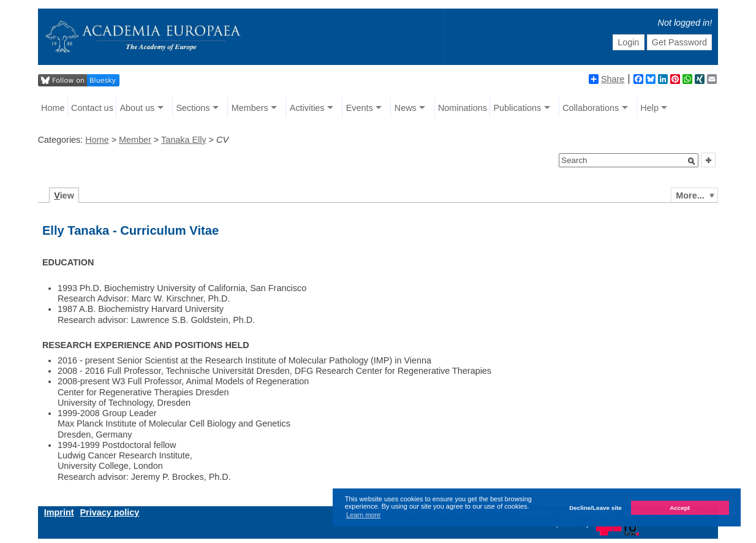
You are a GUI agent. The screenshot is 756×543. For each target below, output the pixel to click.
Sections (193, 108)
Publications (518, 108)
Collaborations (591, 108)
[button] (692, 161)
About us (137, 108)
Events (360, 108)
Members (250, 108)
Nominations (463, 108)
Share (607, 79)
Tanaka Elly (184, 140)
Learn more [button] (363, 515)
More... (690, 196)
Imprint (59, 512)
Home (53, 108)
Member (135, 140)
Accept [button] (680, 508)
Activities (307, 108)
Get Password (679, 42)
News (406, 108)
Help (649, 108)
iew (64, 196)
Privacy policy (109, 512)
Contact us (92, 108)
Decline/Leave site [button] (595, 508)
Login (628, 42)
